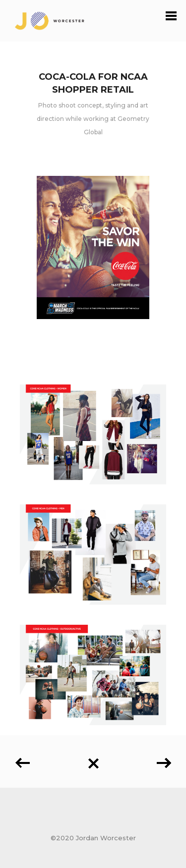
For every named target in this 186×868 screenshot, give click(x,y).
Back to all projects (93, 763)
